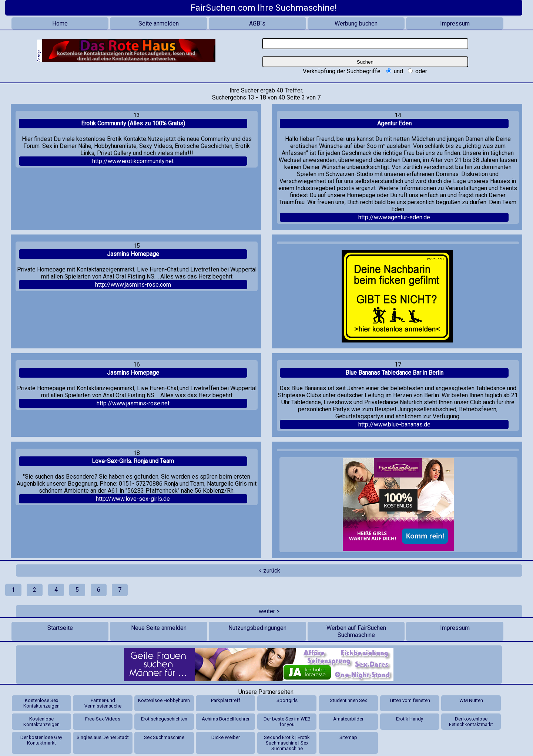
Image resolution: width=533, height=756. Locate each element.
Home (60, 23)
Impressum (455, 23)
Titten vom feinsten (410, 700)
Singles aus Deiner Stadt (103, 737)
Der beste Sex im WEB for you (287, 722)
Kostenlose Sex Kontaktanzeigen (41, 703)
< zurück (269, 571)
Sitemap (348, 737)
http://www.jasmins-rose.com (133, 285)
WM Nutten (471, 700)
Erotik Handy (410, 719)
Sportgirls (287, 700)
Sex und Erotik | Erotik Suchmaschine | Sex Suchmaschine (287, 743)
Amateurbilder (348, 719)
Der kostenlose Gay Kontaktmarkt (41, 740)
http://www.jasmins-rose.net (133, 403)
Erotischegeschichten (164, 719)
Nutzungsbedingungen (257, 628)
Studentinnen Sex (348, 700)
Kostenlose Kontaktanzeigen (41, 722)
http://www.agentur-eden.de (394, 217)
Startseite (60, 628)
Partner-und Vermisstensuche (103, 703)
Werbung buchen (356, 23)
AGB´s (257, 23)
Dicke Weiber (226, 737)
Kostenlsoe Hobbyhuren (164, 700)
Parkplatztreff (226, 700)
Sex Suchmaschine (164, 737)
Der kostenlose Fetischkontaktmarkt (471, 722)
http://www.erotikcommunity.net (133, 161)
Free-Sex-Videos (103, 719)
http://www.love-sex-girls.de (133, 499)
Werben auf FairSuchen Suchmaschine (356, 631)
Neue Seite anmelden (159, 628)
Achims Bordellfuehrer (226, 719)
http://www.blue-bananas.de (394, 424)
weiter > (269, 611)
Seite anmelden (159, 23)
